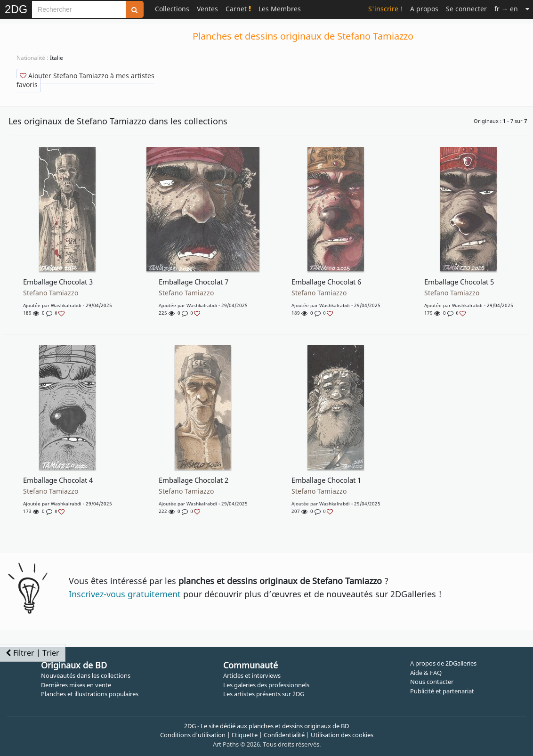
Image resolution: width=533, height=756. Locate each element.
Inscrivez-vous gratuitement (125, 594)
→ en (506, 9)
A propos (424, 9)
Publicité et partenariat (442, 691)
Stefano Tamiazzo (51, 293)
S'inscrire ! (385, 9)
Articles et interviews (252, 675)
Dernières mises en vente (76, 685)
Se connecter (466, 9)
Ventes (207, 9)
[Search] (79, 9)
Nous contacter (432, 682)
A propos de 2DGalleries (443, 663)
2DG (16, 9)
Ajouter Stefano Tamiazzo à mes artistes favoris (85, 80)
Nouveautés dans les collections (86, 675)
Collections (172, 9)
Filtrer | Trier (32, 653)
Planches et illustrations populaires (90, 694)
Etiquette (245, 735)
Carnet (238, 9)
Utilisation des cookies (342, 735)
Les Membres (280, 9)
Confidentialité (284, 735)
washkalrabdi (66, 305)
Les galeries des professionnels (266, 685)
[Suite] (527, 9)
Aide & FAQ (426, 673)
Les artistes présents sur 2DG (264, 694)
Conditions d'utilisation (193, 735)
